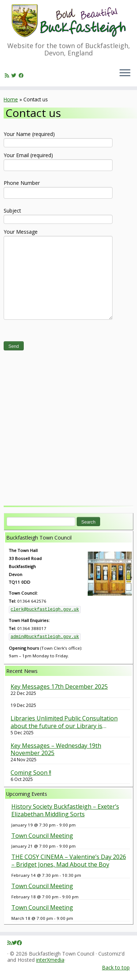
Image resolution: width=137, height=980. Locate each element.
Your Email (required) (58, 161)
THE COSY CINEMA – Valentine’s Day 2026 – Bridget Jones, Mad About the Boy (69, 861)
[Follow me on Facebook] (22, 75)
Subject (58, 215)
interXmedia (50, 960)
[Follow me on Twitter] (15, 75)
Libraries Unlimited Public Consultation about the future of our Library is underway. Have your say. (64, 722)
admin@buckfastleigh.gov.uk (45, 637)
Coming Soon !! (31, 773)
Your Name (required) (58, 138)
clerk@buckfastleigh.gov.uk (45, 610)
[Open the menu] (125, 73)
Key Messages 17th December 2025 (59, 687)
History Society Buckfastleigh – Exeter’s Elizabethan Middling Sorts (65, 810)
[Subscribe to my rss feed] (8, 75)
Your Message (58, 255)
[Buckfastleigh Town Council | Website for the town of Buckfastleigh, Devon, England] (68, 21)
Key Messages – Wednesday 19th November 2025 (56, 750)
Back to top (116, 967)
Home (11, 99)
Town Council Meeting (42, 836)
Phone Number (58, 188)
